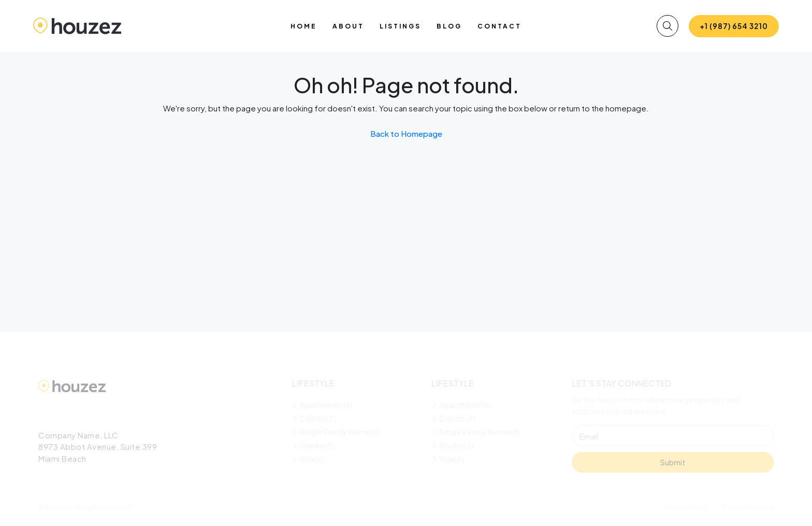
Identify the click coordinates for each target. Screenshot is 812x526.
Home (304, 26)
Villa (307, 459)
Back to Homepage (406, 133)
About (348, 26)
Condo (313, 418)
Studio (312, 445)
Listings (400, 26)
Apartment (320, 405)
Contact (499, 26)
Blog (449, 26)
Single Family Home (335, 432)
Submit (673, 462)
